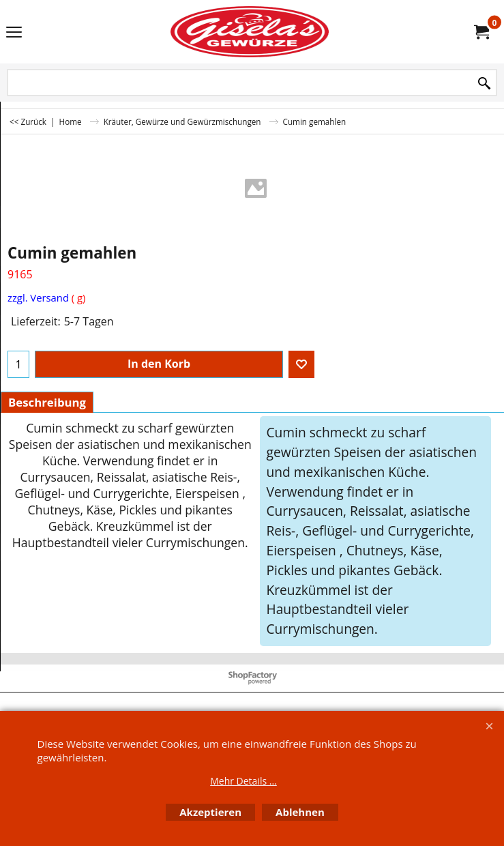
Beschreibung (47, 402)
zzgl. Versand (38, 297)
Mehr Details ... (243, 781)
